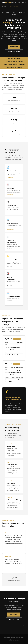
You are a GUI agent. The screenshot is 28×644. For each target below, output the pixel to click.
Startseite (4, 6)
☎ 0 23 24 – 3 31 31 (14, 620)
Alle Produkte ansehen (14, 52)
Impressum (11, 641)
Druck (19, 2)
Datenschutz (20, 639)
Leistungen (13, 2)
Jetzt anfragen (14, 47)
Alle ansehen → (14, 583)
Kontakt (24, 2)
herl (7, 2)
